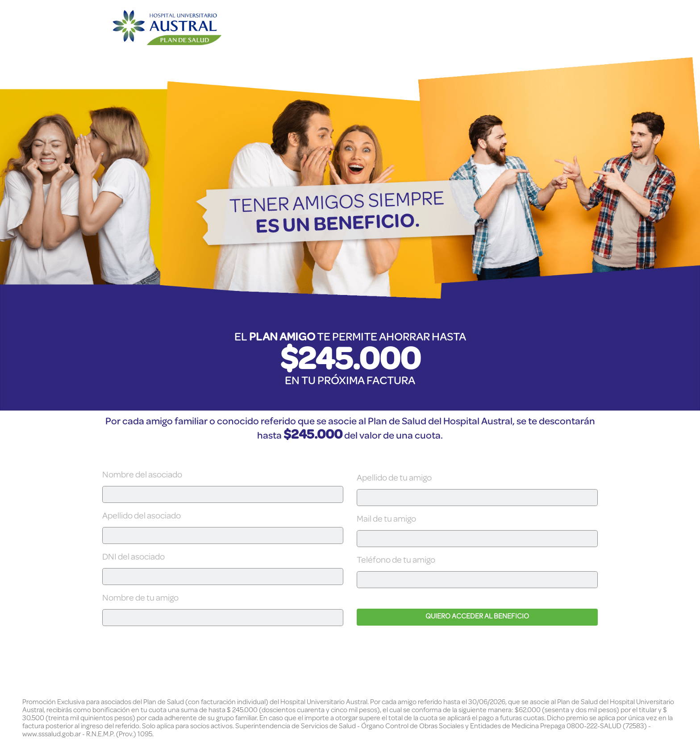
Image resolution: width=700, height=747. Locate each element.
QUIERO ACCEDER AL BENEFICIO (477, 617)
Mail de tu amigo (386, 520)
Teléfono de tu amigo (396, 561)
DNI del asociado (133, 558)
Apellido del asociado (142, 517)
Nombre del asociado (142, 476)
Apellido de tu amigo (394, 479)
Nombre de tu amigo (140, 599)
